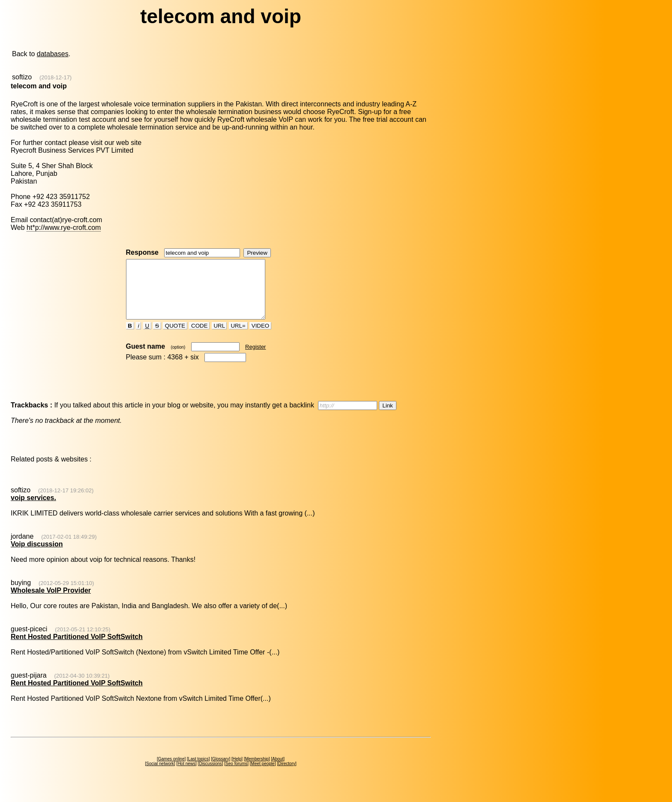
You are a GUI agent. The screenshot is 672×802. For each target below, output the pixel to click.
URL (219, 337)
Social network (160, 775)
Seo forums (236, 775)
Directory (287, 775)
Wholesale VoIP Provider (51, 602)
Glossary (220, 770)
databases (53, 54)
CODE (199, 337)
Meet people (263, 775)
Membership (257, 770)
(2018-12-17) (55, 77)
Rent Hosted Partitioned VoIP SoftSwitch (77, 648)
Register (255, 358)
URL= (238, 337)
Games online (171, 770)
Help (237, 770)
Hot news (186, 775)
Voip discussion (37, 556)
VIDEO (260, 337)
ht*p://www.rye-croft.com (64, 228)
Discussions (210, 775)
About (278, 770)
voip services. (33, 509)
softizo (22, 77)
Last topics (198, 770)
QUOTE (175, 337)
